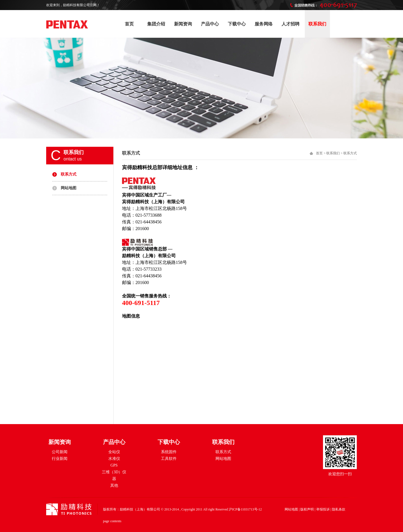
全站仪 (114, 452)
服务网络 (264, 24)
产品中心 (210, 24)
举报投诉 (323, 509)
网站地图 (69, 188)
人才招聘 (290, 24)
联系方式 (69, 174)
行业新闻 (60, 459)
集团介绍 (156, 24)
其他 (114, 485)
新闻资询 (183, 24)
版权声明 (307, 509)
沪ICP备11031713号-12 (245, 509)
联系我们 (317, 24)
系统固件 (169, 452)
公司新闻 (60, 452)
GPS (114, 465)
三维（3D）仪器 (114, 475)
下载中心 (237, 24)
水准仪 (114, 459)
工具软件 (169, 459)
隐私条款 (339, 509)
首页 (129, 24)
